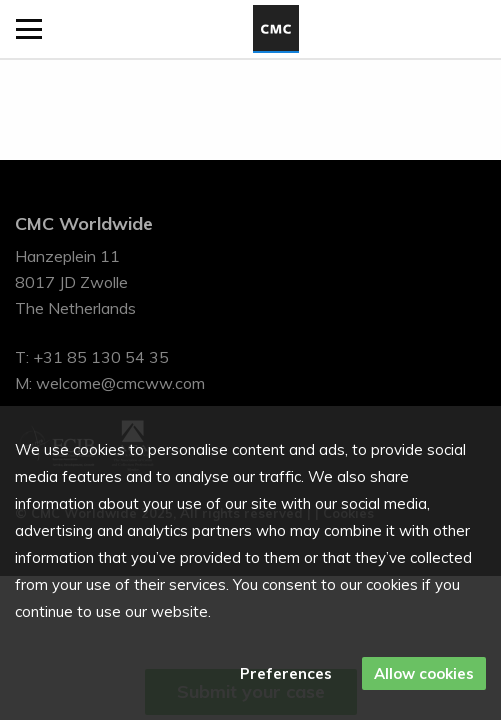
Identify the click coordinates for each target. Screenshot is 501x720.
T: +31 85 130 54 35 (92, 357)
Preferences (286, 673)
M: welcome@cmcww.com (110, 383)
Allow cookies (424, 673)
